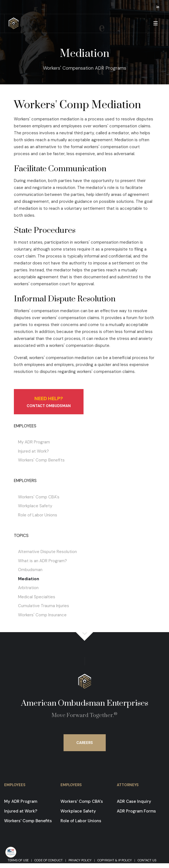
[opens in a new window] (158, 7)
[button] (155, 23)
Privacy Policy (80, 860)
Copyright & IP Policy (115, 860)
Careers (85, 743)
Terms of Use (18, 860)
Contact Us (147, 860)
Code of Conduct (49, 860)
